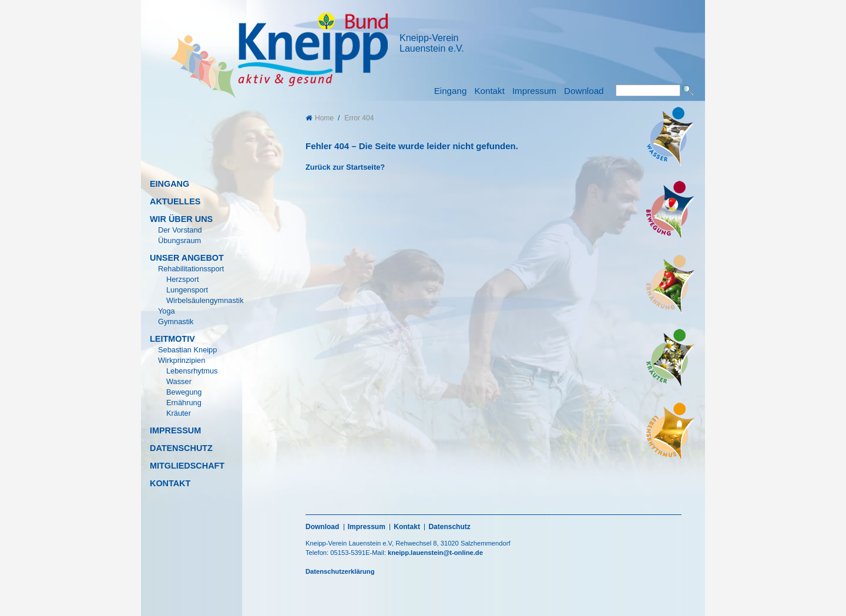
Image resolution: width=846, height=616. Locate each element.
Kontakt (489, 91)
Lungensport (187, 290)
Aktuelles (175, 201)
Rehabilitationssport (191, 269)
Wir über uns (181, 219)
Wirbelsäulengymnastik (205, 300)
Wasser (179, 381)
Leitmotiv (172, 339)
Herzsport (182, 279)
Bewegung (184, 392)
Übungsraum (179, 240)
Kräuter (179, 413)
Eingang (451, 91)
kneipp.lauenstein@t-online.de (435, 553)
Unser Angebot (187, 258)
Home (320, 118)
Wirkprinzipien (182, 360)
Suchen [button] (688, 90)
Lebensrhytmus (192, 371)
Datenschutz (181, 448)
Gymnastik (176, 322)
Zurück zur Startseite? (345, 167)
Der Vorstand (180, 230)
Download (584, 91)
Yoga (167, 311)
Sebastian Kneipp (187, 350)
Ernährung (184, 403)
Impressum (534, 91)
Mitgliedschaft (187, 466)
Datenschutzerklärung (340, 571)
